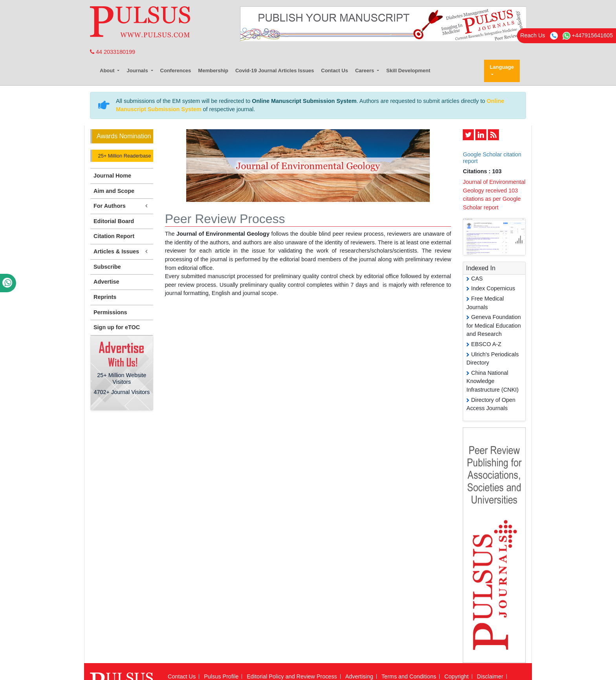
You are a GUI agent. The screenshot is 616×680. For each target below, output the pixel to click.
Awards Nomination (124, 136)
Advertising (359, 676)
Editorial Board (114, 221)
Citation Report (114, 236)
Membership (213, 71)
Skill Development (408, 71)
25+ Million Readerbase (124, 156)
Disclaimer (490, 676)
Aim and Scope (114, 191)
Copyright (456, 676)
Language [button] (502, 67)
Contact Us (335, 71)
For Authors (122, 206)
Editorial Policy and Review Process (292, 676)
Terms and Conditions (409, 676)
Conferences (176, 71)
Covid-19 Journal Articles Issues (275, 71)
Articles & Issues (122, 252)
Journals (138, 71)
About (108, 71)
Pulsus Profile (221, 676)
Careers (365, 71)
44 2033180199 (113, 52)
